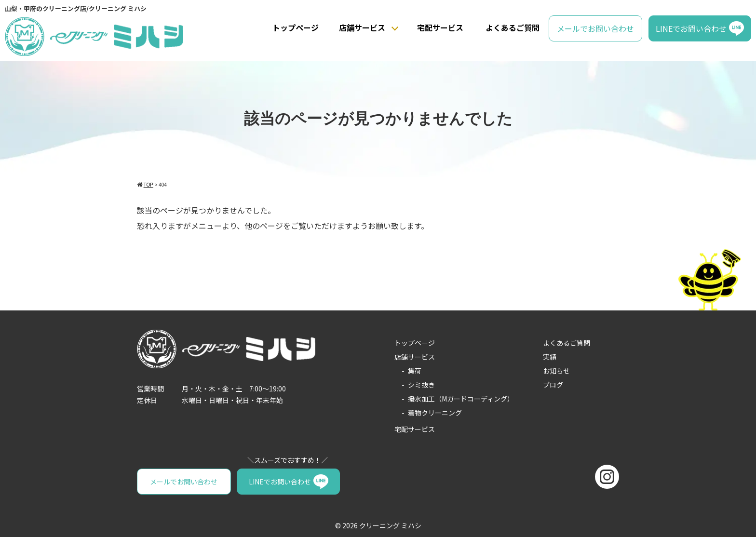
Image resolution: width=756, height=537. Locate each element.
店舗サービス (362, 27)
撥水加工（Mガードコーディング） (461, 399)
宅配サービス (440, 27)
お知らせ (556, 371)
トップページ (296, 27)
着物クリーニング (435, 413)
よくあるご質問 (513, 27)
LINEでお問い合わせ (691, 28)
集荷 (415, 371)
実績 (550, 357)
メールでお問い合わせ (595, 28)
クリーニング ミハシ (390, 525)
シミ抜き (421, 385)
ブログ (553, 385)
